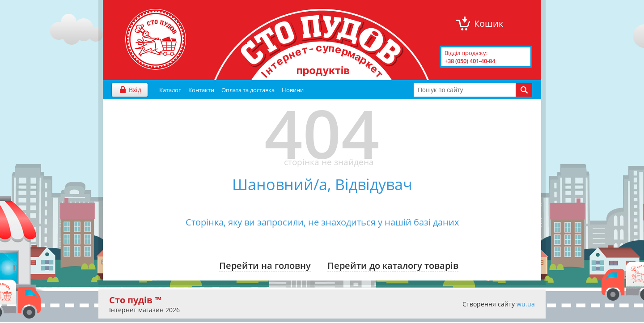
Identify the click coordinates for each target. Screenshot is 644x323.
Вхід (135, 90)
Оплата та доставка (248, 90)
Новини (293, 90)
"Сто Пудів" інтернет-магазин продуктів (156, 39)
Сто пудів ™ (135, 300)
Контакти (201, 90)
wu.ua (526, 304)
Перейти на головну (265, 266)
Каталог (170, 90)
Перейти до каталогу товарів (393, 266)
